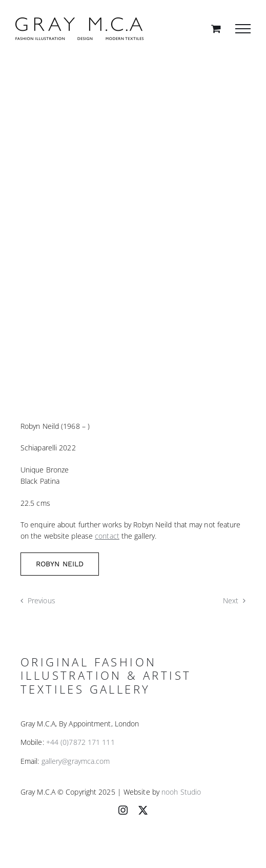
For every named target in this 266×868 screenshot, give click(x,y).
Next (231, 600)
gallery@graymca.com (76, 761)
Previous (42, 600)
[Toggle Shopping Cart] (216, 28)
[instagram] (123, 810)
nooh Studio (181, 792)
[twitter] (143, 810)
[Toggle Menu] (243, 29)
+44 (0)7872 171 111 (80, 742)
